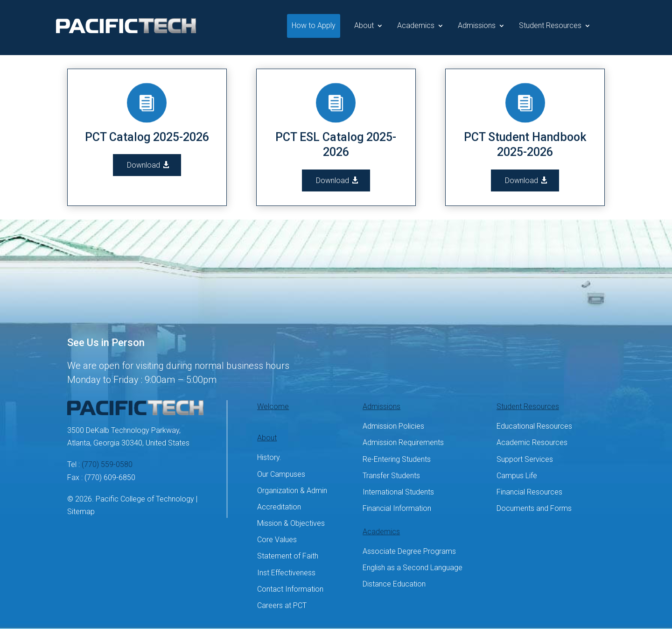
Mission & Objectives (291, 523)
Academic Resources (532, 442)
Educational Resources (534, 426)
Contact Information (290, 589)
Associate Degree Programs (409, 551)
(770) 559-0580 (107, 464)
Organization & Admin (292, 491)
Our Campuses (281, 474)
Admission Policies (393, 426)
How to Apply (314, 25)
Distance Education (394, 584)
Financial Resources (529, 492)
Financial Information (397, 508)
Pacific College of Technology (145, 499)
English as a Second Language (413, 568)
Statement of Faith (288, 556)
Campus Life (517, 476)
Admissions (477, 25)
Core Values (277, 540)
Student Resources (550, 25)
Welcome (273, 406)
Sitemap (81, 512)
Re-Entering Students (397, 459)
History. (269, 457)
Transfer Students (391, 476)
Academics (416, 25)
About (364, 25)
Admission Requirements (403, 442)
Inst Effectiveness (286, 573)
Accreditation (279, 507)
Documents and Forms (534, 508)
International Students (398, 492)
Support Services (525, 459)
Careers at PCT (282, 605)
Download (143, 165)
